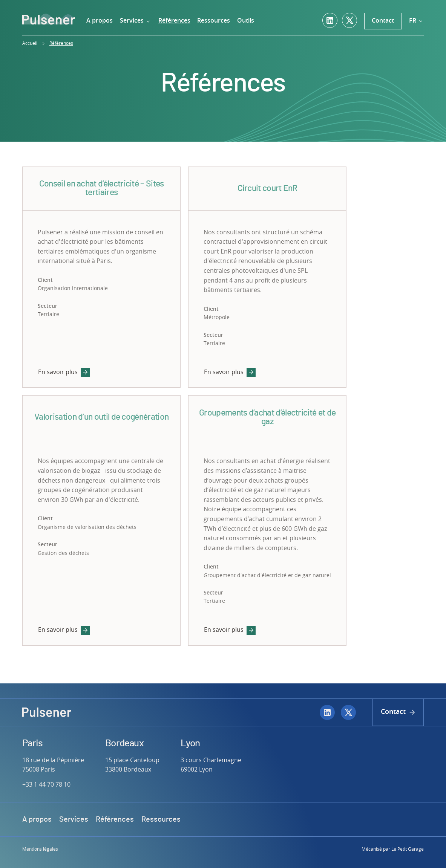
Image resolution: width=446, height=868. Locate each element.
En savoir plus (63, 372)
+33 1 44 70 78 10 (46, 785)
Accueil (30, 43)
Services (136, 21)
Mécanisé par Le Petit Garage (393, 849)
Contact (383, 21)
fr (416, 21)
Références (61, 43)
